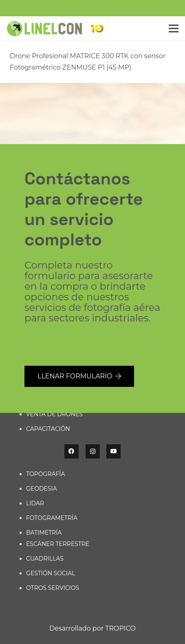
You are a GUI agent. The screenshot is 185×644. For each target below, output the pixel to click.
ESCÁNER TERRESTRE (58, 544)
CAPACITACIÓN (48, 429)
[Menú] (174, 28)
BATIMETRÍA (44, 533)
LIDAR (35, 503)
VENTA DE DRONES (54, 414)
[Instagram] (93, 451)
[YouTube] (113, 451)
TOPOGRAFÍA (46, 474)
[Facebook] (72, 451)
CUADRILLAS (45, 559)
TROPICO (120, 628)
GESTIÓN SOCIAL (51, 573)
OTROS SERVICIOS (53, 588)
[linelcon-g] (44, 29)
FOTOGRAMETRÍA (52, 518)
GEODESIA (42, 489)
